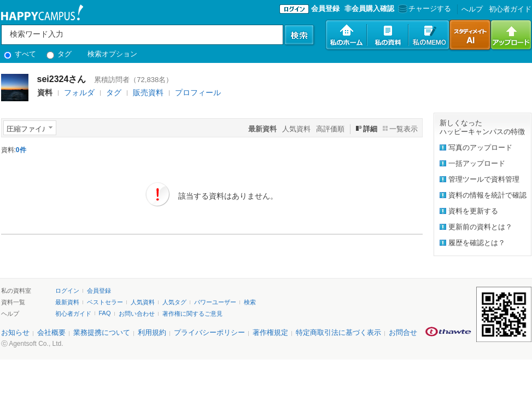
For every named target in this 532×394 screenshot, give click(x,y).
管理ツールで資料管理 (484, 179)
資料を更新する (473, 211)
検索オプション (112, 54)
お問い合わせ (137, 314)
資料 (45, 92)
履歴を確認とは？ (477, 243)
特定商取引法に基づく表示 (338, 332)
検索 (250, 302)
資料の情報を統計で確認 (487, 195)
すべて (20, 54)
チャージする (423, 8)
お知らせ (15, 332)
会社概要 (51, 332)
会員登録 (325, 8)
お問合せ (403, 332)
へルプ (472, 9)
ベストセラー (105, 302)
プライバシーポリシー (209, 332)
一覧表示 (404, 129)
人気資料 (296, 129)
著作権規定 (270, 332)
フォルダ (79, 92)
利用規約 (152, 332)
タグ (59, 54)
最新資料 (67, 302)
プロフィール (198, 92)
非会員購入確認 (369, 8)
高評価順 (330, 129)
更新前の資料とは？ (480, 227)
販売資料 (148, 92)
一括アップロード (477, 163)
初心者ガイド (510, 9)
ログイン (67, 291)
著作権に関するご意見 (192, 314)
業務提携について (102, 332)
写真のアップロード (480, 147)
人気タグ (174, 302)
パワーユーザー (215, 302)
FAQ (105, 313)
